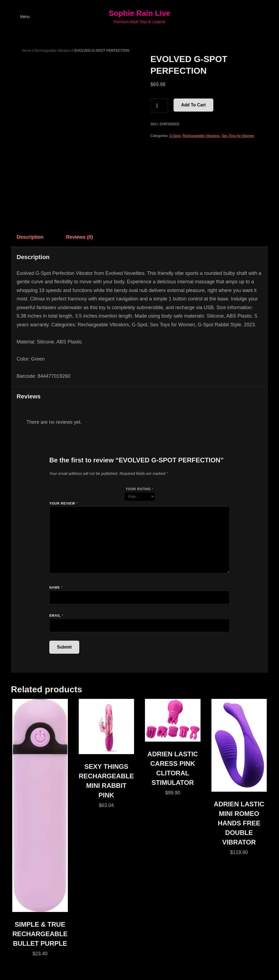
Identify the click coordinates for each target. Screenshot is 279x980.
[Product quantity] (159, 106)
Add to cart (193, 105)
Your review (63, 503)
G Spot (175, 136)
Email (56, 616)
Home (27, 50)
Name (56, 588)
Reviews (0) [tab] (79, 237)
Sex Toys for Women (238, 136)
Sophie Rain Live (139, 13)
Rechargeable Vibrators (53, 50)
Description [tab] (30, 237)
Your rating (139, 489)
